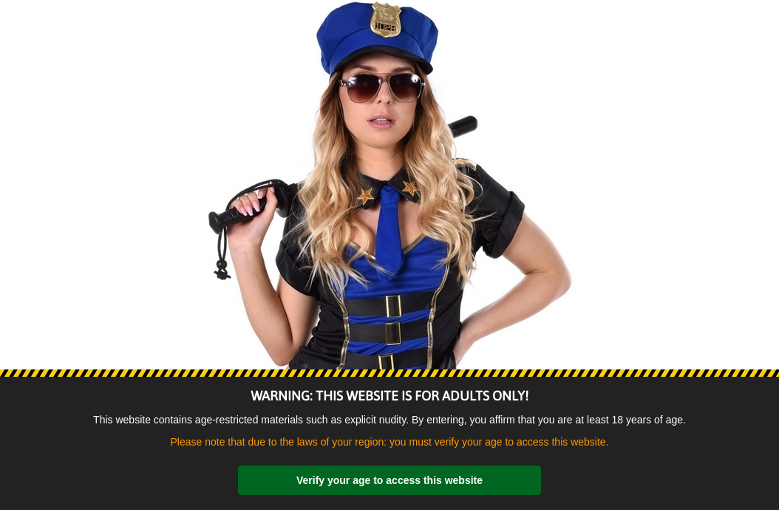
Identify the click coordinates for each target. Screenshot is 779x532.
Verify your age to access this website (389, 480)
